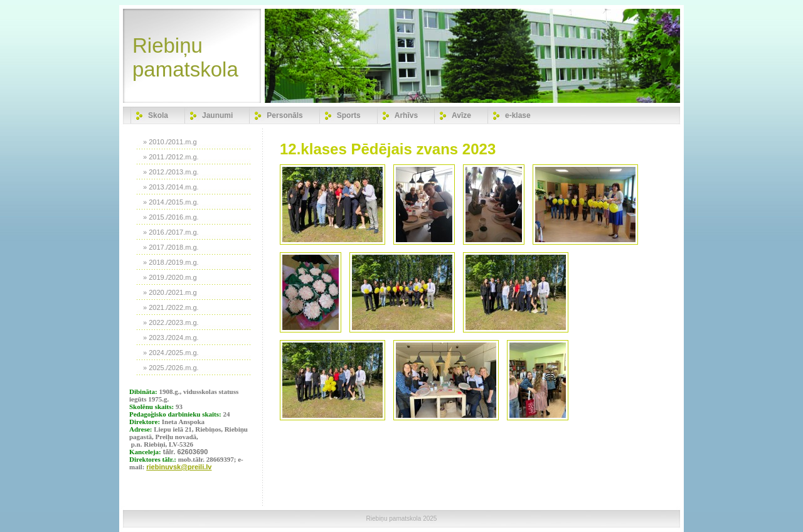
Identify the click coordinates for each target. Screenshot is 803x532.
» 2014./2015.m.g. (171, 202)
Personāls (285, 115)
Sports (349, 115)
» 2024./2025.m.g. (171, 353)
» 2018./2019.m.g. (171, 262)
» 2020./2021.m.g (170, 292)
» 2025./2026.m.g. (171, 368)
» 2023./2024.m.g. (171, 338)
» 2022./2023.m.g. (171, 322)
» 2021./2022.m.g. (171, 307)
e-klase (518, 115)
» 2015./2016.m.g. (171, 217)
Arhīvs (406, 115)
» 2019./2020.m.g (170, 277)
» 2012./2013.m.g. (171, 172)
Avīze (461, 115)
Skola (158, 115)
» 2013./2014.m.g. (171, 187)
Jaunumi (217, 115)
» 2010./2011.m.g (170, 142)
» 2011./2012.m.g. (171, 157)
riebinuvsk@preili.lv (179, 467)
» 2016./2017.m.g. (171, 232)
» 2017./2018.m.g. (171, 247)
